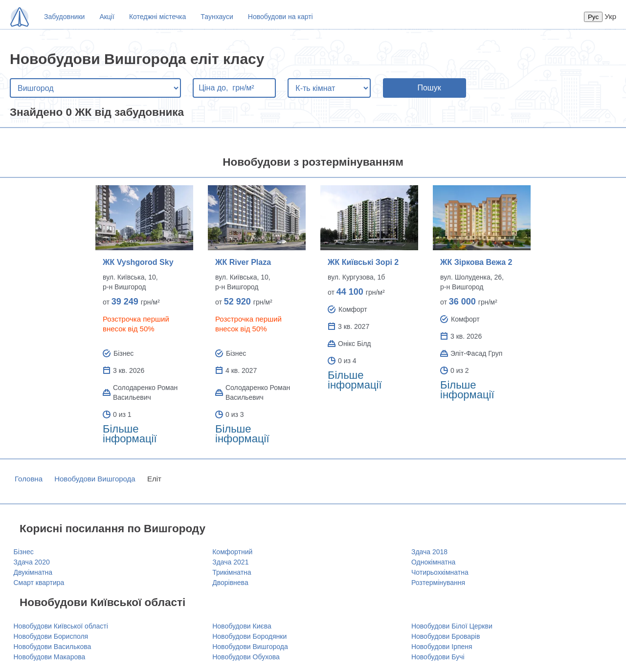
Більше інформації (130, 434)
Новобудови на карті (280, 17)
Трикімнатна (232, 572)
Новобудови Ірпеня (442, 647)
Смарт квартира (39, 583)
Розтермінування (438, 583)
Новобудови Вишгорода (95, 479)
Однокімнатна (433, 562)
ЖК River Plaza (243, 262)
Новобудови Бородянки (249, 636)
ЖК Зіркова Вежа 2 (476, 262)
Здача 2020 (32, 562)
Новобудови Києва (242, 626)
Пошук (429, 88)
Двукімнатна (33, 572)
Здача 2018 (429, 552)
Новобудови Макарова (50, 657)
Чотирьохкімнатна (440, 572)
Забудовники (64, 17)
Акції (107, 17)
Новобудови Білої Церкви (452, 626)
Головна (29, 479)
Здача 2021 (230, 562)
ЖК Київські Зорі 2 (363, 262)
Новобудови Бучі (438, 657)
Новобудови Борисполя (51, 636)
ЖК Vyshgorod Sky (138, 262)
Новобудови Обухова (246, 657)
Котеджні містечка (157, 17)
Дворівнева (230, 583)
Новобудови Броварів (446, 636)
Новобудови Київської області (61, 626)
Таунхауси (217, 17)
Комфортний (232, 552)
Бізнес (24, 552)
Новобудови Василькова (53, 647)
